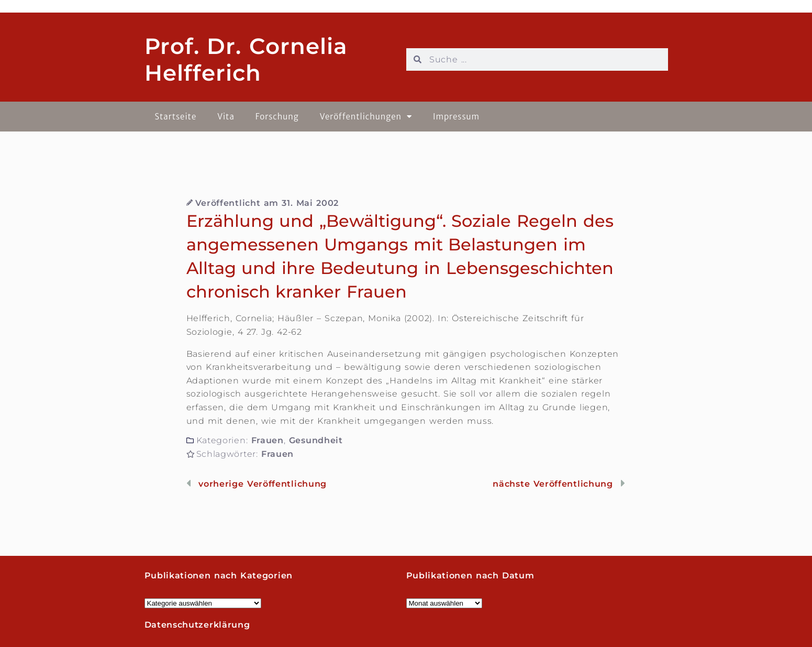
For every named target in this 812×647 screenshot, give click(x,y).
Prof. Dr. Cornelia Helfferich (246, 59)
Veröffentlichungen (366, 117)
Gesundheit (316, 440)
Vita (226, 117)
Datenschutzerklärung (197, 625)
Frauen (268, 440)
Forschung (277, 117)
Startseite (176, 117)
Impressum (456, 117)
